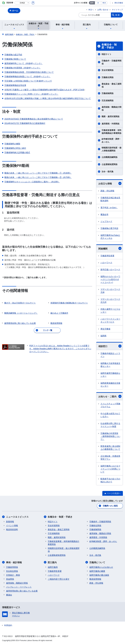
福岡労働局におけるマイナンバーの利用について (110, 469)
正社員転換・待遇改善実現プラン (110, 458)
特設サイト (107, 54)
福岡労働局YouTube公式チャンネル (110, 237)
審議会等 (104, 214)
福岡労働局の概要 (97, 571)
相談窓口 (110, 346)
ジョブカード (106, 221)
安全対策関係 (108, 70)
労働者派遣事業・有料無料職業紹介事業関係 (111, 132)
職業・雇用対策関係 (110, 116)
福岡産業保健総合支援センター (110, 385)
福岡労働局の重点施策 (99, 575)
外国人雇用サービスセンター (110, 311)
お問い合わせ (103, 10)
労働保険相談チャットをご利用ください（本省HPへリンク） (31, 94)
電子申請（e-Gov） (109, 208)
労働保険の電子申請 (109, 228)
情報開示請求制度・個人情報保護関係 (111, 149)
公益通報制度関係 (109, 164)
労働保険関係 (108, 93)
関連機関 (110, 248)
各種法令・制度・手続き (109, 46)
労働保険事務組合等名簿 (15, 85)
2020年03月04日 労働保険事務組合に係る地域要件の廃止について (34, 119)
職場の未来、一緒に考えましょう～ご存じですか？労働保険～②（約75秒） (38, 177)
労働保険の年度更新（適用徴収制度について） (110, 436)
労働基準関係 (12, 567)
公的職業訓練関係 (109, 157)
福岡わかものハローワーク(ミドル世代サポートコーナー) (110, 279)
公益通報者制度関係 (57, 555)
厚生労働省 (119, 3)
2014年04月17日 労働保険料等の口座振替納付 (25, 123)
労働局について (97, 562)
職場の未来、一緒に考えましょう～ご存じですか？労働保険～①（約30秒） (38, 173)
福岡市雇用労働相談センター (110, 375)
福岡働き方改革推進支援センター (110, 365)
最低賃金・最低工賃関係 (111, 85)
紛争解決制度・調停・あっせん (111, 140)
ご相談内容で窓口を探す (59, 579)
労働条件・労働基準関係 (111, 62)
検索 (118, 15)
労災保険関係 (108, 101)
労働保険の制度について (15, 59)
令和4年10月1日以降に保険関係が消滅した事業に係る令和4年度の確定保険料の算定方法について (48, 98)
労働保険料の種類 (12, 144)
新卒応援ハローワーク (110, 270)
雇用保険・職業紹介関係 (111, 109)
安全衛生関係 (12, 571)
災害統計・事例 (13, 575)
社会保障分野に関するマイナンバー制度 (110, 425)
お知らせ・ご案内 (110, 396)
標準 (92, 3)
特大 (104, 3)
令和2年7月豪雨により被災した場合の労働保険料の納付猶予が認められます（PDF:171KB (44, 90)
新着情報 (10, 522)
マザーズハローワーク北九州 (110, 301)
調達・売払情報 (107, 191)
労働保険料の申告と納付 (15, 148)
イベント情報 (12, 526)
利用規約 (8, 625)
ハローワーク (106, 263)
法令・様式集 (108, 172)
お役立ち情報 (110, 183)
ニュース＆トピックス (17, 517)
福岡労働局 (53, 567)
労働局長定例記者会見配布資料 (110, 199)
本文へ (91, 10)
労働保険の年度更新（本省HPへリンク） (22, 68)
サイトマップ (117, 10)
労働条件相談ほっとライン (110, 355)
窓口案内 (52, 562)
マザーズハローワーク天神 (110, 291)
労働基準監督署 (107, 256)
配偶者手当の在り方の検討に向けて (110, 480)
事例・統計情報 (14, 562)
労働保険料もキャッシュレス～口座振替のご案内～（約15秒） (32, 182)
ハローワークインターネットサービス (110, 320)
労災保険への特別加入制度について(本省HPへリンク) (28, 81)
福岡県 (103, 336)
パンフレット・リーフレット (19, 587)
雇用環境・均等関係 (110, 124)
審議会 (9, 595)
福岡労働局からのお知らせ (101, 567)
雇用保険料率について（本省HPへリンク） (23, 63)
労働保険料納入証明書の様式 (17, 152)
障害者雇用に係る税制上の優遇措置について (110, 448)
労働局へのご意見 (110, 506)
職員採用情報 (95, 579)
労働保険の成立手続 (13, 55)
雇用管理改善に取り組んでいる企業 (22, 591)
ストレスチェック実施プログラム (110, 405)
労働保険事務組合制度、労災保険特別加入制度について (29, 72)
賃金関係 (10, 579)
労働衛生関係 (108, 77)
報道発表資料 (12, 529)
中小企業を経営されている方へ (110, 415)
